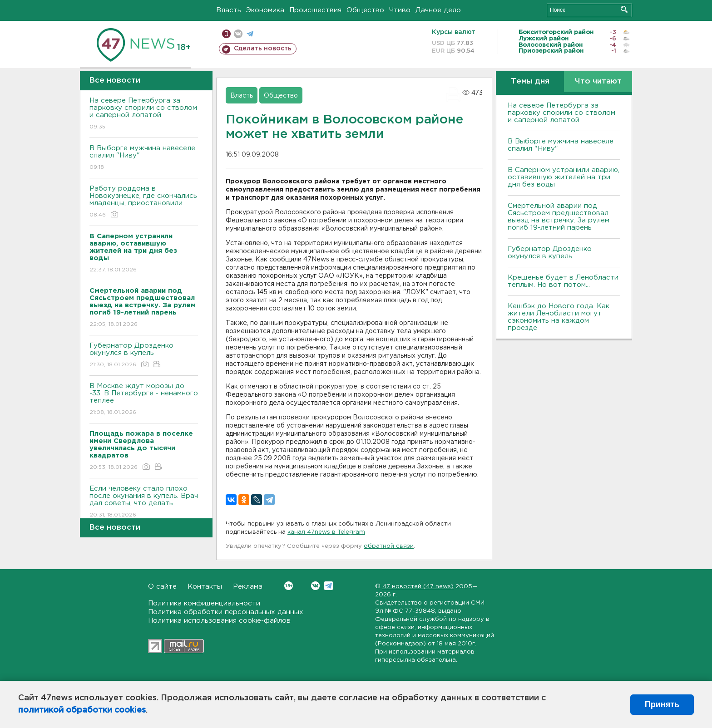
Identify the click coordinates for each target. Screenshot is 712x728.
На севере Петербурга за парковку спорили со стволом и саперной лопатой (144, 114)
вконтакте (238, 34)
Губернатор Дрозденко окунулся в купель (144, 356)
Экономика (265, 10)
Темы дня (530, 81)
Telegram (329, 586)
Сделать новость (263, 49)
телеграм (250, 34)
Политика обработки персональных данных (226, 612)
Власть (229, 10)
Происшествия (315, 10)
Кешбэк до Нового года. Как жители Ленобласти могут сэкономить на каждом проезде (559, 317)
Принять (662, 704)
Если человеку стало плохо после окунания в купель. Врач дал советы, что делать (144, 502)
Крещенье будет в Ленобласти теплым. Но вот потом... (563, 281)
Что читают (598, 81)
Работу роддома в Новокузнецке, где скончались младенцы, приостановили (144, 202)
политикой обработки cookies (82, 710)
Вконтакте (289, 586)
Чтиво (400, 10)
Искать (624, 9)
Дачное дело (438, 10)
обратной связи (389, 546)
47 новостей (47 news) (418, 587)
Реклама (248, 587)
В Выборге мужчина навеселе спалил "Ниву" (144, 158)
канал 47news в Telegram (326, 532)
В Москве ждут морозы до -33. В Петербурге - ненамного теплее (144, 400)
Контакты (205, 587)
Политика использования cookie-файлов (219, 621)
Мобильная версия (226, 34)
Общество (365, 10)
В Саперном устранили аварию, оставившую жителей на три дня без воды (564, 177)
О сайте (162, 587)
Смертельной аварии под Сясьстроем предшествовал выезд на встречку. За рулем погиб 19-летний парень (559, 217)
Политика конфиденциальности (204, 603)
